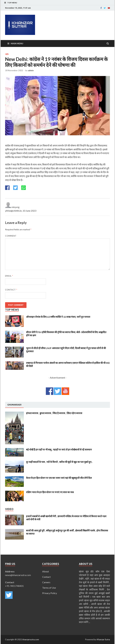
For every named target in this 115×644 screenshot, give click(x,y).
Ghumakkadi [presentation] (14, 405)
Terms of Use (49, 588)
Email (9, 276)
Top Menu (12, 3)
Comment (11, 236)
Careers (46, 582)
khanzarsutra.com (31, 639)
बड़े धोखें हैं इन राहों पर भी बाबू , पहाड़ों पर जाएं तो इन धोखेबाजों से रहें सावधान (59, 449)
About (46, 571)
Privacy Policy (50, 593)
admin (31, 70)
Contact (11, 290)
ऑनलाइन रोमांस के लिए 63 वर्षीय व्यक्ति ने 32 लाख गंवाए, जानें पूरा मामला (58, 317)
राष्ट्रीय (7, 54)
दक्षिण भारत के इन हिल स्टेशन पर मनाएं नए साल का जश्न (50, 492)
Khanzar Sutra (103, 639)
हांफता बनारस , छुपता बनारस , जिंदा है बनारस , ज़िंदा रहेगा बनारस (54, 413)
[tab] (14, 405)
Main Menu (17, 43)
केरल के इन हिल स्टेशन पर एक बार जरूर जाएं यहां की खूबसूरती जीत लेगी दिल (59, 478)
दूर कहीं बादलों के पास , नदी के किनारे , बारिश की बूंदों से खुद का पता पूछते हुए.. (59, 462)
